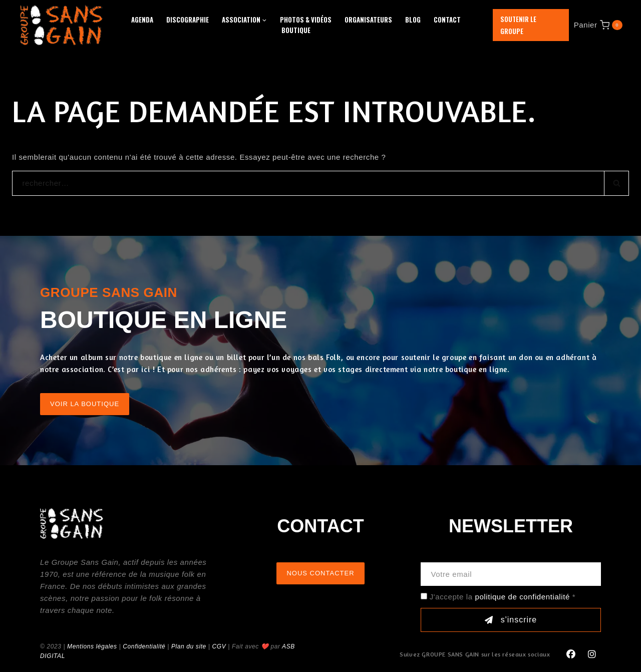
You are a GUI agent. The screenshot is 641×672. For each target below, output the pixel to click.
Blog (413, 20)
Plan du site (189, 646)
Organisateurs (368, 20)
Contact (447, 20)
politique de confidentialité (522, 597)
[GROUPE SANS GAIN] (62, 25)
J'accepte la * (503, 597)
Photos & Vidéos (306, 20)
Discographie (188, 20)
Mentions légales (92, 646)
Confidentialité (144, 646)
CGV (219, 646)
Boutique (296, 30)
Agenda (142, 20)
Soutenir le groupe (518, 25)
